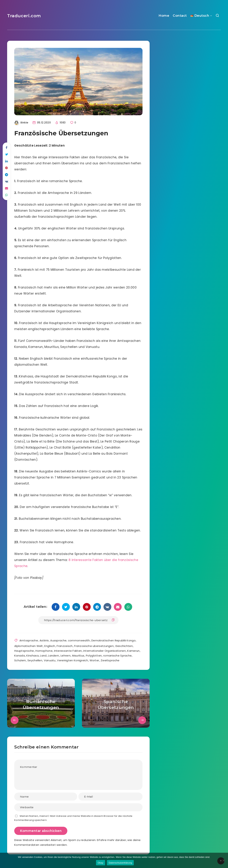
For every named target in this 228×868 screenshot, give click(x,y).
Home (164, 16)
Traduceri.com (24, 16)
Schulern (20, 660)
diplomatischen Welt (29, 646)
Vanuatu (50, 660)
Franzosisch (65, 646)
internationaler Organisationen (105, 651)
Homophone (44, 651)
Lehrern (66, 656)
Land (43, 656)
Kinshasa (32, 656)
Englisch (50, 646)
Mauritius (78, 656)
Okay (101, 863)
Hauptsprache (24, 651)
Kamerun (133, 651)
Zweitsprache (110, 660)
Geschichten (124, 646)
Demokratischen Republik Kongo (113, 640)
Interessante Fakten (68, 651)
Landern (54, 656)
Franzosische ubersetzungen (94, 646)
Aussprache (58, 640)
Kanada (20, 656)
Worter (94, 660)
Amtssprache (29, 640)
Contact (180, 16)
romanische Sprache (117, 656)
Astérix (44, 640)
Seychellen (35, 660)
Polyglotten (94, 656)
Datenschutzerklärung (120, 863)
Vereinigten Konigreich (72, 660)
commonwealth (79, 640)
